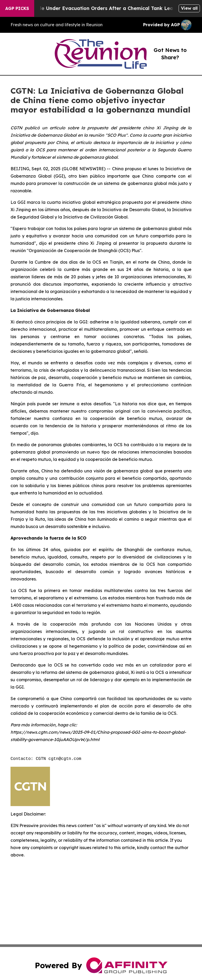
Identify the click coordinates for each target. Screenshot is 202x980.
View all (189, 8)
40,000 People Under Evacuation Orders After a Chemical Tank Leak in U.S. (104, 8)
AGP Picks (17, 8)
